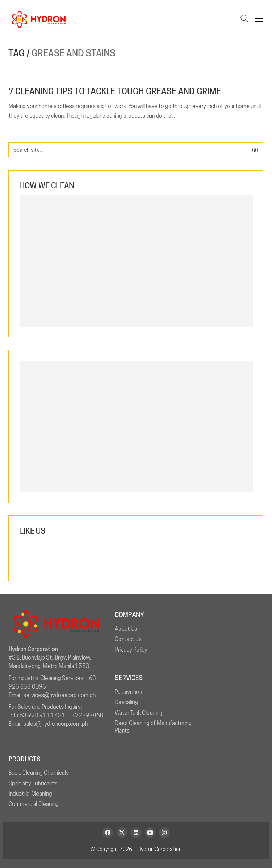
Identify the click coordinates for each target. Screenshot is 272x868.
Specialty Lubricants (33, 783)
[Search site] (244, 19)
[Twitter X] (122, 833)
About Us (126, 629)
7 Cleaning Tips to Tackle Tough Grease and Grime (115, 91)
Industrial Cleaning (30, 794)
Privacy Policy (131, 650)
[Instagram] (164, 833)
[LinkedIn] (136, 833)
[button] (259, 19)
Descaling (126, 702)
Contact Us (128, 639)
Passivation (128, 692)
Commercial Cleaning (34, 804)
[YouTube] (150, 833)
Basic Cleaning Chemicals (39, 773)
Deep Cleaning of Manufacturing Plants (153, 727)
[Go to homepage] (39, 19)
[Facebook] (108, 833)
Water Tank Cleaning (139, 713)
